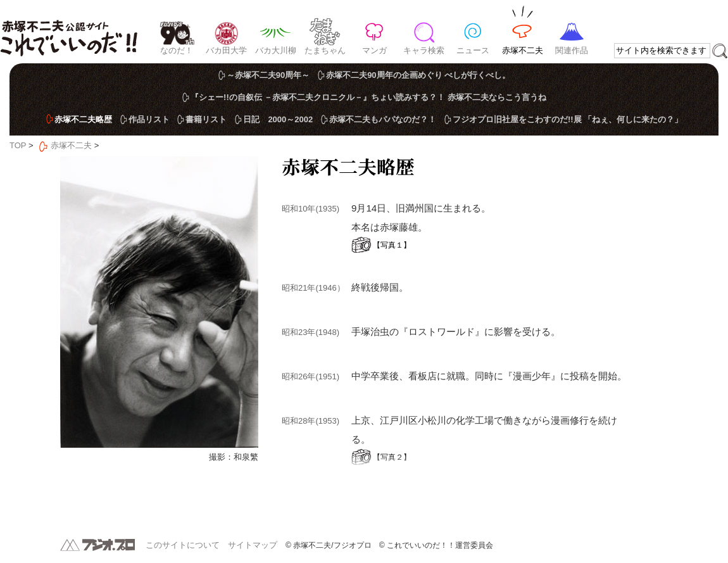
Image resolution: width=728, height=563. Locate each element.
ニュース (473, 50)
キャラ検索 (424, 50)
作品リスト (149, 119)
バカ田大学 (226, 50)
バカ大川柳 (276, 50)
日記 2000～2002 (278, 119)
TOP (18, 145)
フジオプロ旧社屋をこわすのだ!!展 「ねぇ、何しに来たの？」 (568, 119)
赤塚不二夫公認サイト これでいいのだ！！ (69, 32)
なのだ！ (177, 50)
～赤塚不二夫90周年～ (268, 75)
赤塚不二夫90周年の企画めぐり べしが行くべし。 (418, 75)
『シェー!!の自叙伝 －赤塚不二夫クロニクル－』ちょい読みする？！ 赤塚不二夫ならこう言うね (368, 97)
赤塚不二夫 (523, 50)
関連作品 (572, 50)
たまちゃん (325, 50)
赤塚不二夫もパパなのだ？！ (383, 119)
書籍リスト (206, 119)
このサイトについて (183, 545)
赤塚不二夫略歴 (83, 119)
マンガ (374, 50)
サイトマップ (253, 545)
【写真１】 (392, 245)
